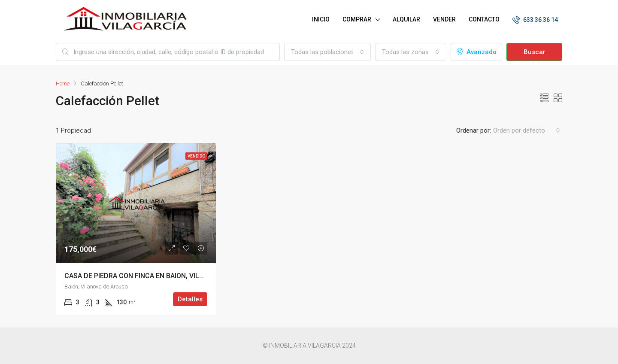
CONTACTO (484, 19)
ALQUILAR (406, 19)
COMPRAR (357, 19)
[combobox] (327, 52)
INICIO (321, 19)
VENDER (444, 19)
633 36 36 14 (535, 20)
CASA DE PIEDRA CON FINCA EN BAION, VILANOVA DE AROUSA (162, 276)
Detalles (190, 299)
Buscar (535, 52)
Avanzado (477, 52)
